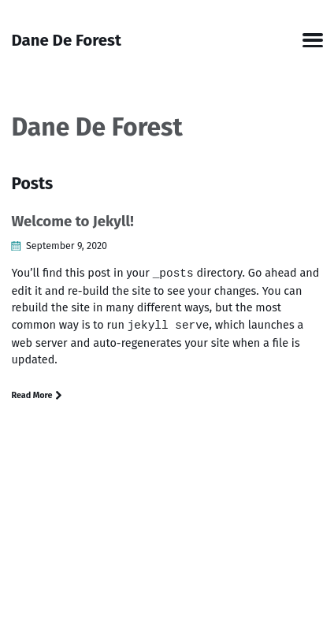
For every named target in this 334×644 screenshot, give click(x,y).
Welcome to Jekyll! (72, 221)
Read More (37, 395)
